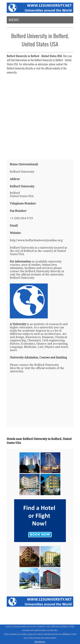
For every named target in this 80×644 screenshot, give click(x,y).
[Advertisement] (40, 115)
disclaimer (40, 642)
